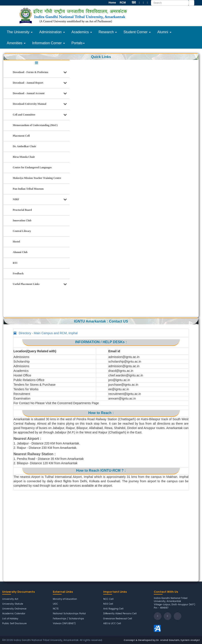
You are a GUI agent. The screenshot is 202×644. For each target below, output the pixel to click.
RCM (122, 3)
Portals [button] (78, 43)
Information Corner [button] (49, 43)
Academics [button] (82, 32)
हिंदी (134, 3)
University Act (10, 599)
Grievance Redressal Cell (118, 619)
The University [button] (20, 32)
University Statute (13, 604)
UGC (55, 604)
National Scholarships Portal (69, 614)
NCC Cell (108, 599)
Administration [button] (52, 32)
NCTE (56, 609)
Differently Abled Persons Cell (120, 614)
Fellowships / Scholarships (68, 619)
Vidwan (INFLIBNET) (64, 624)
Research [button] (108, 32)
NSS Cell (108, 604)
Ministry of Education (65, 599)
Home (112, 3)
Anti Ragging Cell (113, 609)
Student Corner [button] (137, 32)
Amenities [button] (16, 43)
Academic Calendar (14, 614)
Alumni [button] (164, 32)
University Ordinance (14, 609)
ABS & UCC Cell (112, 624)
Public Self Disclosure (15, 624)
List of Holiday (10, 619)
